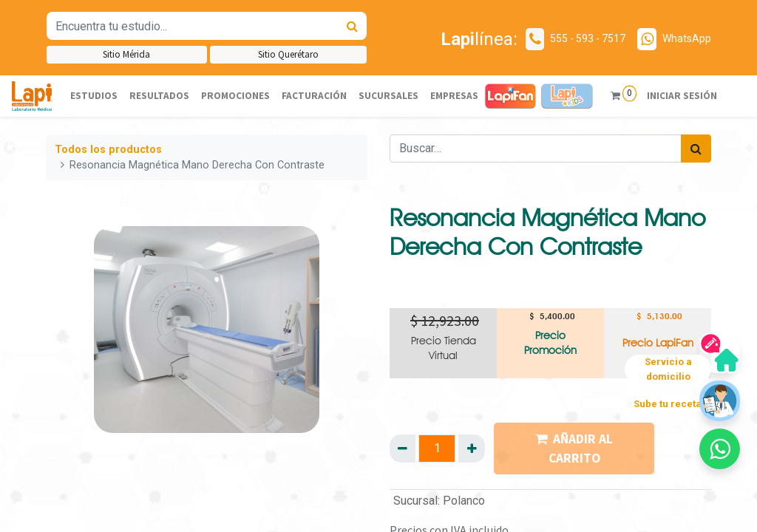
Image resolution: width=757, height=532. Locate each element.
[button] (720, 449)
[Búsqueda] (352, 26)
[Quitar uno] (403, 449)
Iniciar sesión (681, 96)
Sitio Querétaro (288, 54)
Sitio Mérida (126, 54)
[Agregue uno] (471, 449)
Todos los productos (108, 150)
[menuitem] (94, 96)
